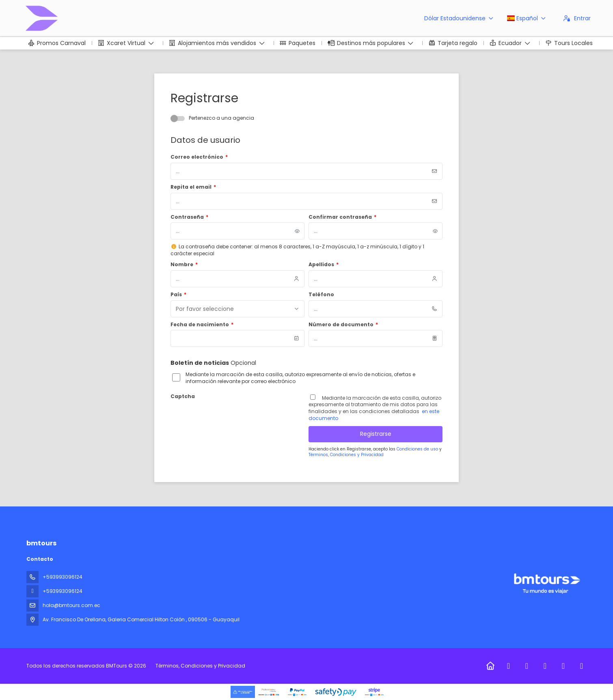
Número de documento (343, 325)
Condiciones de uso (418, 449)
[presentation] (232, 418)
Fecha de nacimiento (202, 325)
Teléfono (321, 295)
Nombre (184, 265)
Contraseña (189, 217)
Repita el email (193, 187)
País (178, 295)
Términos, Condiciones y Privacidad (346, 455)
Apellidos (324, 265)
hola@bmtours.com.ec (71, 605)
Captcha (183, 396)
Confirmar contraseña (342, 217)
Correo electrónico (199, 157)
